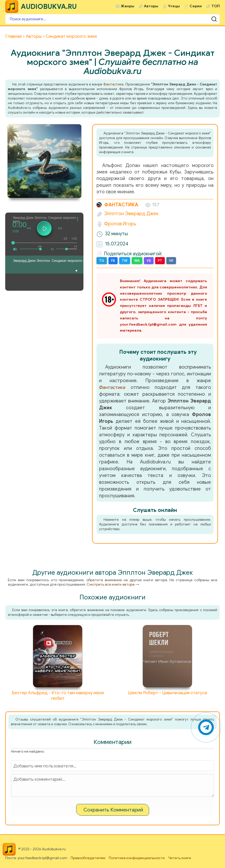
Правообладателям (88, 858)
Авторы (151, 6)
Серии (196, 6)
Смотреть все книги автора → (113, 584)
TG (102, 261)
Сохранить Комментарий (113, 810)
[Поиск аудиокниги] (112, 19)
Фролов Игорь (120, 224)
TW (125, 261)
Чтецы (174, 6)
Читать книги (180, 858)
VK (171, 261)
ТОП (216, 6)
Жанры (127, 6)
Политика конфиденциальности (137, 858)
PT (160, 261)
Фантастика (113, 84)
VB (149, 261)
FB (113, 261)
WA (137, 261)
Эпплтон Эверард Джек (131, 214)
